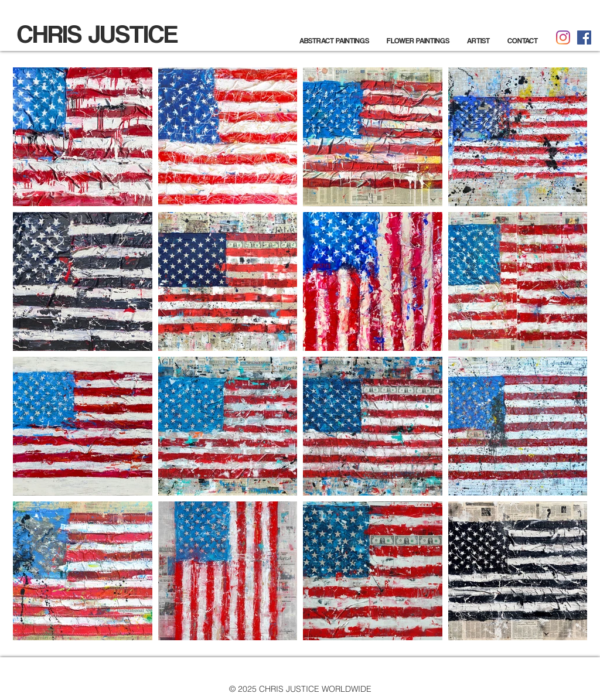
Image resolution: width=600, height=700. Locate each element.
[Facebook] (584, 37)
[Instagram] (563, 37)
